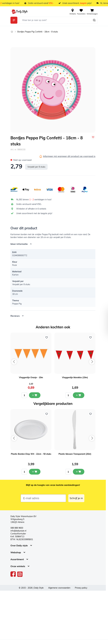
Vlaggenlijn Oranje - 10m (31, 377)
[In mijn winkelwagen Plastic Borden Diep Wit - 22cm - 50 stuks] (35, 472)
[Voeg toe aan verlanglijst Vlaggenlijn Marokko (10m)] (91, 337)
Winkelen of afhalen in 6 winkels (31, 209)
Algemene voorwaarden (59, 588)
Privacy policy (81, 588)
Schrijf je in (76, 498)
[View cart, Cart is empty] (92, 12)
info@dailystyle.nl (18, 531)
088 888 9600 (17, 528)
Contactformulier (18, 534)
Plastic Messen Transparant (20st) (75, 454)
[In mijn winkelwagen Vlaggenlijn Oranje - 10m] (35, 395)
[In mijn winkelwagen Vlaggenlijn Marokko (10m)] (79, 395)
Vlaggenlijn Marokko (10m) (75, 377)
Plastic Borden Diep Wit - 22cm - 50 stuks (31, 454)
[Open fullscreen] (53, 90)
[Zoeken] (94, 20)
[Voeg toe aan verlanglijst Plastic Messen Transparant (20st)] (91, 414)
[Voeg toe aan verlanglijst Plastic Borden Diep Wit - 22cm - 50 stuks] (47, 414)
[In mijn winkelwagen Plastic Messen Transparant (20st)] (79, 472)
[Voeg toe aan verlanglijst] (93, 137)
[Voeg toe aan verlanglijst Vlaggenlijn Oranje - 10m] (47, 337)
